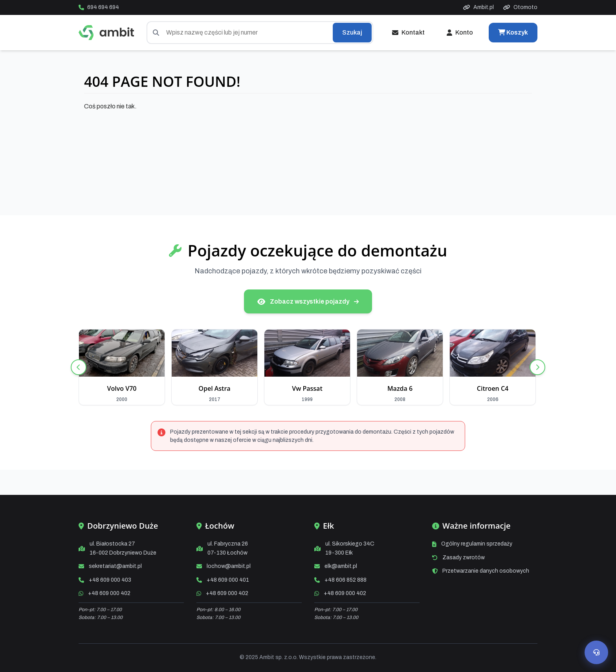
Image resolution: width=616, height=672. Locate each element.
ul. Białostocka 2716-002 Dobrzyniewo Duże (123, 548)
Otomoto (520, 7)
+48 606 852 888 (346, 580)
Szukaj (352, 32)
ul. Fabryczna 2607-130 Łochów (228, 548)
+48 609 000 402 (109, 593)
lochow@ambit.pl (229, 566)
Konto (460, 32)
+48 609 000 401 (228, 580)
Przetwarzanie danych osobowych (486, 571)
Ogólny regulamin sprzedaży (477, 544)
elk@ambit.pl (341, 566)
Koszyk (513, 32)
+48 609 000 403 (110, 580)
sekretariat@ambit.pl (115, 566)
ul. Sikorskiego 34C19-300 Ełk (350, 548)
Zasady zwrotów (464, 558)
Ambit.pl (478, 7)
